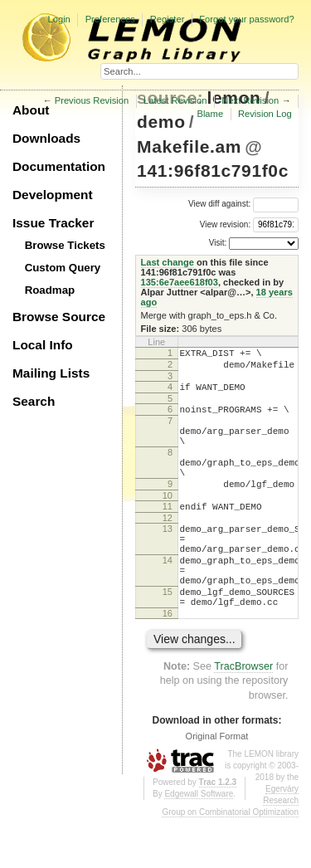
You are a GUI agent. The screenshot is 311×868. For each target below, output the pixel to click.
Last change (168, 262)
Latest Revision (175, 100)
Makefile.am (189, 146)
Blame (210, 114)
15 (168, 636)
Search (34, 401)
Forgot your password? (246, 19)
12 (168, 548)
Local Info (43, 345)
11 (168, 534)
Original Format (217, 786)
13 (168, 558)
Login (58, 19)
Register (168, 19)
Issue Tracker (53, 223)
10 (168, 523)
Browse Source (59, 317)
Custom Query (63, 268)
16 (168, 663)
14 (168, 597)
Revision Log (265, 114)
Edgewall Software (199, 844)
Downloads (46, 138)
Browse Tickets (65, 245)
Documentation (59, 166)
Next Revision (250, 100)
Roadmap (50, 290)
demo (161, 122)
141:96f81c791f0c (213, 171)
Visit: (218, 243)
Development (53, 195)
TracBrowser (243, 716)
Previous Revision (92, 100)
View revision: (226, 224)
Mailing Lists (51, 373)
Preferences (110, 19)
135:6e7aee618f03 (180, 282)
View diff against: (243, 204)
